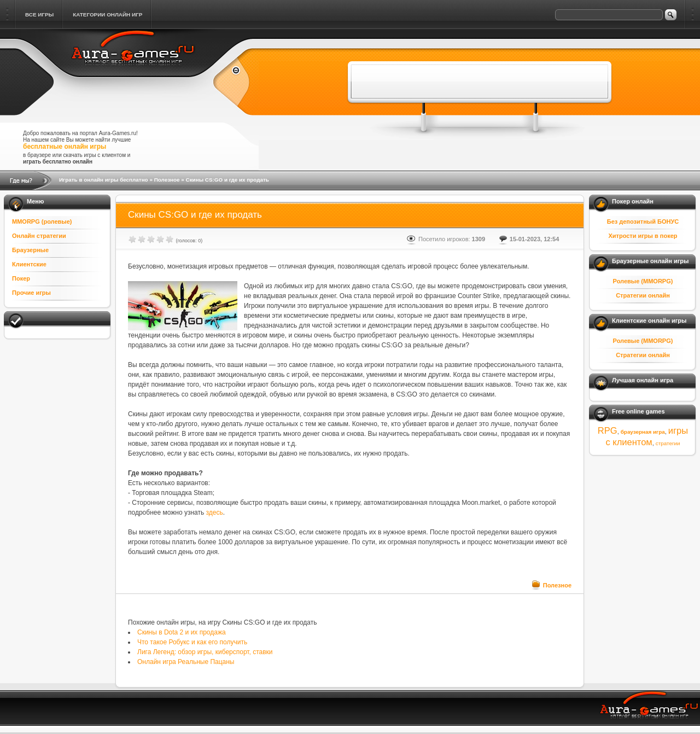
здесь (215, 512)
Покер (21, 278)
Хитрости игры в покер (643, 236)
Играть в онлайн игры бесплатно (104, 180)
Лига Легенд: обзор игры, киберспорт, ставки (205, 652)
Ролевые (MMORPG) (643, 281)
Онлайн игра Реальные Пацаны (186, 662)
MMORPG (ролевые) (42, 222)
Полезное (167, 180)
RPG (608, 430)
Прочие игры (31, 293)
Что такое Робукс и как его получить (192, 642)
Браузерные (30, 250)
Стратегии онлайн (643, 295)
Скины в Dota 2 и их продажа (182, 632)
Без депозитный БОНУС (643, 222)
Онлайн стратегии (39, 236)
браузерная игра (643, 432)
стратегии (668, 443)
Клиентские (29, 264)
